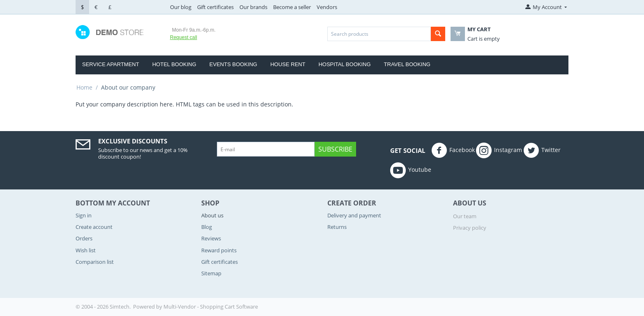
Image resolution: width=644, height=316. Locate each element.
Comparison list (95, 262)
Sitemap (211, 273)
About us (212, 215)
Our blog (181, 7)
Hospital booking (344, 64)
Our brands (253, 7)
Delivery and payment (354, 215)
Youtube (411, 170)
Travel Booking (407, 64)
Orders (84, 238)
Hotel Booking (174, 64)
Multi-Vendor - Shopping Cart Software (211, 307)
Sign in (84, 215)
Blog (207, 227)
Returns (337, 227)
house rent (288, 64)
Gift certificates (215, 7)
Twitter (542, 150)
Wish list (86, 250)
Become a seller (292, 7)
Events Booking (233, 64)
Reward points (219, 250)
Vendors (327, 7)
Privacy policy (470, 228)
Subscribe (335, 149)
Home (84, 87)
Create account (94, 227)
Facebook (453, 150)
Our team (465, 216)
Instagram (499, 150)
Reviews (211, 238)
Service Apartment (111, 64)
